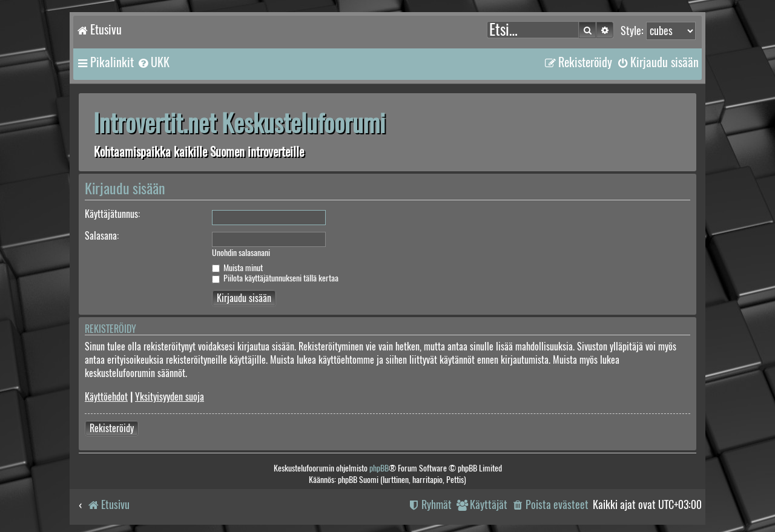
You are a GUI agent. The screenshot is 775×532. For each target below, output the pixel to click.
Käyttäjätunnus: (112, 214)
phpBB (379, 468)
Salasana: (102, 236)
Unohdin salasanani (241, 253)
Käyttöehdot (106, 397)
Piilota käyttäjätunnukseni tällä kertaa (275, 278)
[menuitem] (153, 62)
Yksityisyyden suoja (170, 397)
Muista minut (237, 268)
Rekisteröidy (112, 428)
